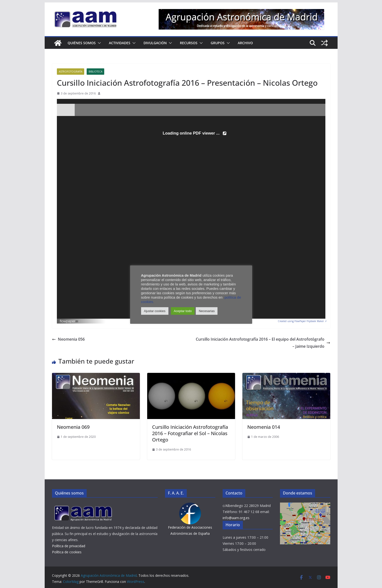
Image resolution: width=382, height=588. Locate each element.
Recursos (189, 43)
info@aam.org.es (236, 518)
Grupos (218, 43)
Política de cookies (67, 552)
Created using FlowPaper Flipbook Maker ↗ (302, 321)
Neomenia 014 (264, 427)
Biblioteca (95, 72)
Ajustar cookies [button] (155, 311)
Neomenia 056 (68, 339)
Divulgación (155, 43)
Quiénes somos (82, 43)
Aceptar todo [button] (183, 311)
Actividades (120, 43)
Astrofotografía (71, 72)
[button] (98, 43)
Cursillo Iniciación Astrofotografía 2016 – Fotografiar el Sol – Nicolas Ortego (190, 433)
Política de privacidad (69, 546)
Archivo (245, 43)
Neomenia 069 (73, 427)
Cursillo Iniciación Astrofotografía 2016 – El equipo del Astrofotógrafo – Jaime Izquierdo (263, 343)
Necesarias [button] (207, 311)
